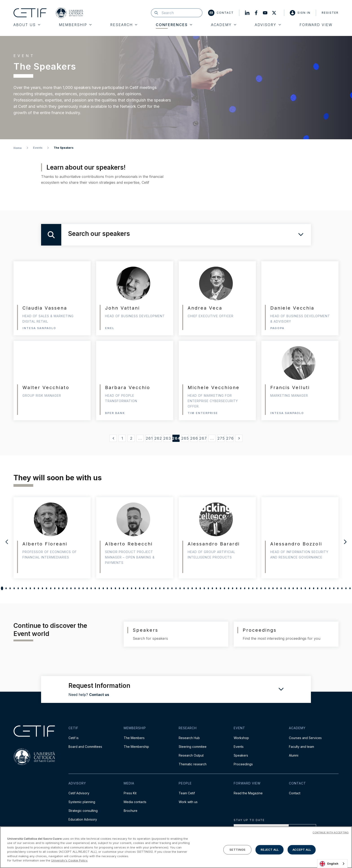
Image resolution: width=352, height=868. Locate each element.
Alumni (294, 755)
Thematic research (193, 764)
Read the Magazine (248, 793)
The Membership (136, 747)
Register (330, 13)
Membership (75, 25)
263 (167, 438)
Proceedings (243, 764)
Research (124, 25)
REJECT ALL (270, 850)
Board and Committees (85, 747)
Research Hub (189, 738)
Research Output (191, 755)
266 (194, 438)
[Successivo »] (239, 438)
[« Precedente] (113, 438)
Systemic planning (82, 802)
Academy (224, 25)
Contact (221, 13)
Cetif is (74, 738)
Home (18, 148)
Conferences (174, 25)
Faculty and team (301, 747)
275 (221, 438)
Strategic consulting (83, 811)
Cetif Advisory (79, 793)
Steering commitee (193, 747)
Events (38, 148)
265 (185, 438)
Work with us (188, 802)
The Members (134, 738)
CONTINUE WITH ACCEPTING (331, 833)
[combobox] (332, 864)
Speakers (241, 755)
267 (203, 438)
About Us (27, 25)
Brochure (131, 811)
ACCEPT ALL (302, 850)
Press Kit (130, 793)
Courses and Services (305, 738)
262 (158, 438)
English (329, 864)
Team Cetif (187, 793)
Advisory (268, 25)
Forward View (316, 25)
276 (230, 438)
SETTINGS (237, 850)
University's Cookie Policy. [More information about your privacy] (69, 860)
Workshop (241, 738)
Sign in (300, 13)
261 (149, 438)
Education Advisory (83, 819)
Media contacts (135, 802)
